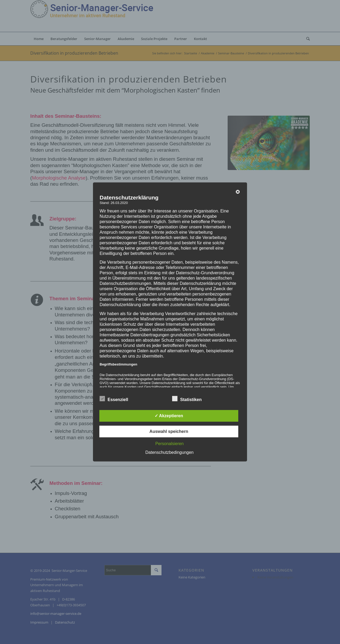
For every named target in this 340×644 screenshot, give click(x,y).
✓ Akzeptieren (169, 416)
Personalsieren (170, 444)
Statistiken (187, 399)
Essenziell (114, 399)
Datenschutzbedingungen (169, 452)
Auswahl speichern (169, 431)
